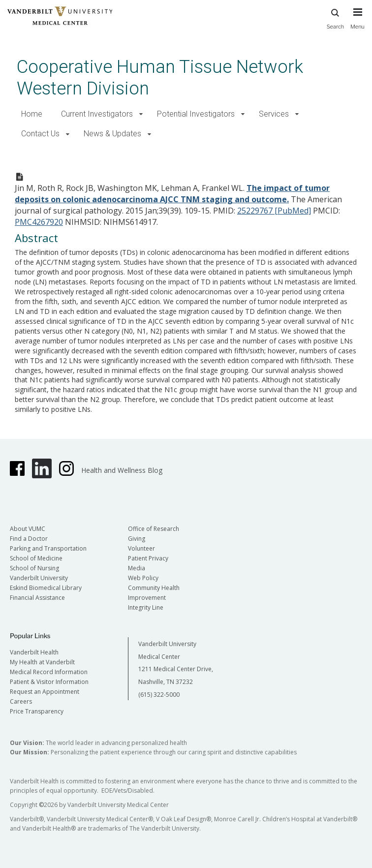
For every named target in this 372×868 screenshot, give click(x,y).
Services (274, 114)
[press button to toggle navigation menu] (357, 23)
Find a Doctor (29, 539)
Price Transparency (37, 711)
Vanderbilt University (39, 578)
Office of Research (154, 529)
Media (137, 568)
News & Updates (112, 134)
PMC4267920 (39, 222)
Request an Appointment (45, 692)
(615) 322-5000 (159, 695)
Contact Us (40, 134)
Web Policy (143, 578)
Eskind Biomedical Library (46, 588)
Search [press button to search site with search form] (336, 17)
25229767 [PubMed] (274, 211)
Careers (21, 701)
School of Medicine (36, 558)
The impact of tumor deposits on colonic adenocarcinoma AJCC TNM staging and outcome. (172, 194)
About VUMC (28, 529)
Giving (137, 539)
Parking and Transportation (48, 548)
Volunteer (141, 548)
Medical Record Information (49, 672)
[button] (141, 114)
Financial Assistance (37, 598)
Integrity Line (146, 607)
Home (32, 114)
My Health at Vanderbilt (42, 662)
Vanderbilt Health (34, 652)
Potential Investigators (196, 114)
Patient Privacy (148, 558)
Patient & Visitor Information (49, 682)
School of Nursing (34, 568)
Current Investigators (97, 114)
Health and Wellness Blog (122, 470)
